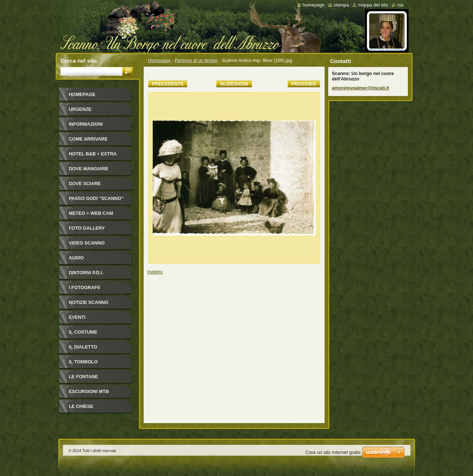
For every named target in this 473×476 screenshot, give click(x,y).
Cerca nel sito (79, 61)
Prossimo (304, 84)
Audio (76, 258)
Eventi (77, 317)
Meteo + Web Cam (91, 213)
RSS (400, 5)
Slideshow (234, 84)
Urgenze (80, 109)
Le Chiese (81, 406)
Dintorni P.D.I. (86, 273)
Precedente (168, 84)
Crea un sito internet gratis (333, 452)
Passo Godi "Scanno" (96, 198)
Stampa (341, 5)
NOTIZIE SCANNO (89, 302)
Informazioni (86, 124)
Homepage (159, 60)
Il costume (83, 332)
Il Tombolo (83, 362)
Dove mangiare (89, 169)
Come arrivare (88, 139)
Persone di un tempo (196, 60)
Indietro (155, 272)
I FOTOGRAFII (84, 287)
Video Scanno (87, 243)
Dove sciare (85, 183)
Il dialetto (83, 347)
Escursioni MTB (89, 391)
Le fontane (83, 377)
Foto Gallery (87, 228)
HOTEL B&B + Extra (93, 154)
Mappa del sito (373, 5)
